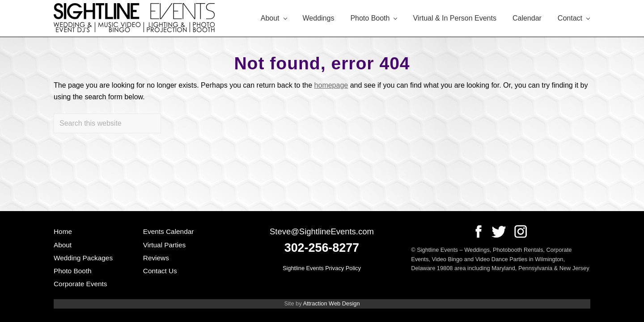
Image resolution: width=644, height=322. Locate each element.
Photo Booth (73, 271)
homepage (331, 85)
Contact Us (160, 271)
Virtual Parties (164, 245)
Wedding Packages (83, 258)
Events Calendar (169, 231)
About (63, 245)
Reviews (156, 258)
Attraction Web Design (331, 303)
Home (63, 231)
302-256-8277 (322, 248)
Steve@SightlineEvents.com (322, 231)
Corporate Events (80, 284)
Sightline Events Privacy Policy (322, 268)
